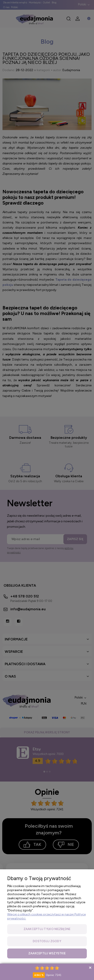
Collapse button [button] (90, 968)
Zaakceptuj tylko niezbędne (47, 929)
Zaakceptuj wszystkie (47, 953)
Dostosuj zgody (47, 941)
